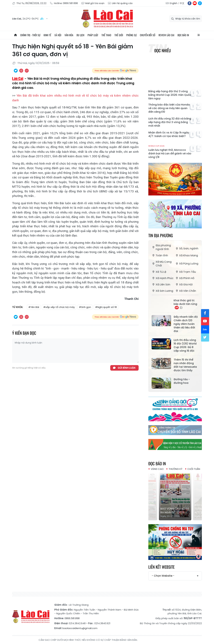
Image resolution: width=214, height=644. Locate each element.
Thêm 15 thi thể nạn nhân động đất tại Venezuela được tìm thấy (185, 365)
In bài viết (21, 71)
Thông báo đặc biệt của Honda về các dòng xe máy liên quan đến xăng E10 (169, 108)
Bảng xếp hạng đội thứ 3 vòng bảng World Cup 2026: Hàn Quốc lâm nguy (170, 95)
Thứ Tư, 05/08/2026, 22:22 (29, 3)
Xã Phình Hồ (185, 278)
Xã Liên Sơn (161, 284)
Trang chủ (15, 35)
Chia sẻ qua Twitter (16, 71)
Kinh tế (47, 35)
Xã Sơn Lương (162, 291)
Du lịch (80, 35)
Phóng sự (131, 35)
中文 (182, 3)
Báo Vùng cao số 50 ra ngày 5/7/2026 (175, 511)
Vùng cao (157, 469)
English (174, 3)
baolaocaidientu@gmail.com (80, 628)
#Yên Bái (34, 307)
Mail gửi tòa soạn (93, 3)
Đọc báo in (183, 35)
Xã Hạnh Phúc (163, 278)
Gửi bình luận (127, 368)
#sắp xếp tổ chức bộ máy (59, 307)
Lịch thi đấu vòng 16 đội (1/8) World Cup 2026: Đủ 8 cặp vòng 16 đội (185, 345)
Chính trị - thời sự (30, 35)
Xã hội (58, 35)
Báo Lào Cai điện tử (107, 19)
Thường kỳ (175, 469)
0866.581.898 (72, 618)
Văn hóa (69, 35)
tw (205, 338)
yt (195, 3)
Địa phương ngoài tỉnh (161, 247)
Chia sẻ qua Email (27, 71)
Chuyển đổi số (148, 35)
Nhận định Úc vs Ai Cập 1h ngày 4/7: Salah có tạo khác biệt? (169, 134)
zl (200, 3)
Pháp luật (93, 35)
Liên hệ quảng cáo (120, 3)
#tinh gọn (85, 307)
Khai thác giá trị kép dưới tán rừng (185, 304)
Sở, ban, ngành (187, 248)
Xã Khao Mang (187, 255)
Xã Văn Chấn (186, 291)
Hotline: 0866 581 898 (64, 3)
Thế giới (119, 35)
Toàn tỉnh (160, 255)
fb (190, 3)
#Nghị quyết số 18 (106, 307)
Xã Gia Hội (184, 284)
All (199, 35)
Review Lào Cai (166, 35)
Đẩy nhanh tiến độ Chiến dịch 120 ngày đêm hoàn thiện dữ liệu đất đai (186, 324)
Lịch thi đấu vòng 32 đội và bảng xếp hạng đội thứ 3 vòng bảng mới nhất (170, 122)
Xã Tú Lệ (159, 272)
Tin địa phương (161, 235)
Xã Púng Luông (187, 264)
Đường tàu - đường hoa (182, 381)
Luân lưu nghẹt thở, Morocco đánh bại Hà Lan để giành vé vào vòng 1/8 (170, 152)
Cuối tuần (194, 469)
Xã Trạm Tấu (185, 272)
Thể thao (106, 35)
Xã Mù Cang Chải (162, 264)
